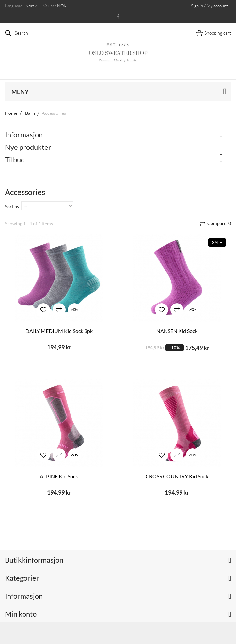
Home (11, 113)
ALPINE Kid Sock (59, 476)
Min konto (21, 614)
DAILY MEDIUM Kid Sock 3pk (59, 331)
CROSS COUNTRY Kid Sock (177, 476)
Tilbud (15, 159)
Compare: (219, 223)
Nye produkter (28, 147)
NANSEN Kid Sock (177, 331)
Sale (217, 243)
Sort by (12, 207)
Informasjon (24, 135)
